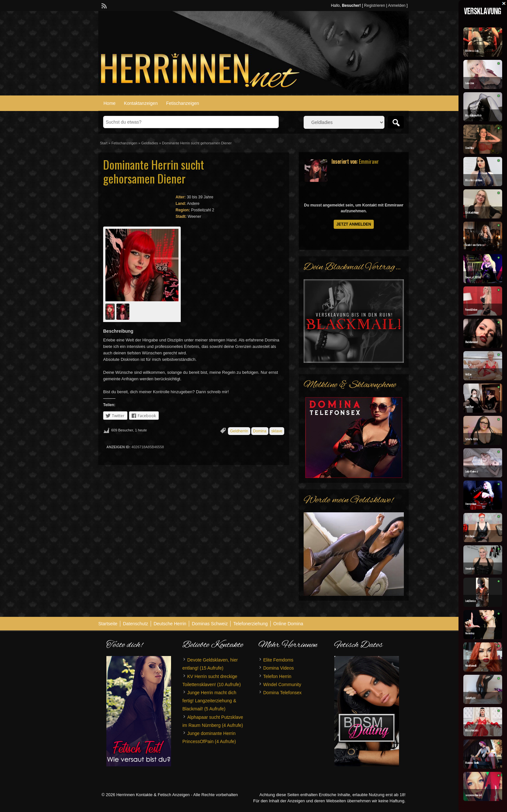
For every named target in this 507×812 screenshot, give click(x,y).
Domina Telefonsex (282, 693)
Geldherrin (239, 431)
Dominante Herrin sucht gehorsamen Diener (154, 171)
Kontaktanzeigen (141, 103)
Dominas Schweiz (210, 624)
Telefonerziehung (250, 624)
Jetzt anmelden (354, 224)
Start (104, 143)
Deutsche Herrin (170, 624)
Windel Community (282, 684)
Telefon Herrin (277, 676)
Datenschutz (135, 624)
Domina (260, 431)
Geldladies (150, 143)
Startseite (108, 624)
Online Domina (288, 624)
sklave (277, 431)
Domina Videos (279, 668)
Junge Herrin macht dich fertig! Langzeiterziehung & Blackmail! (209, 701)
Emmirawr (369, 161)
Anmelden (397, 6)
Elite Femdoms (278, 660)
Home (109, 103)
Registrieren (375, 6)
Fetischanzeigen (183, 103)
